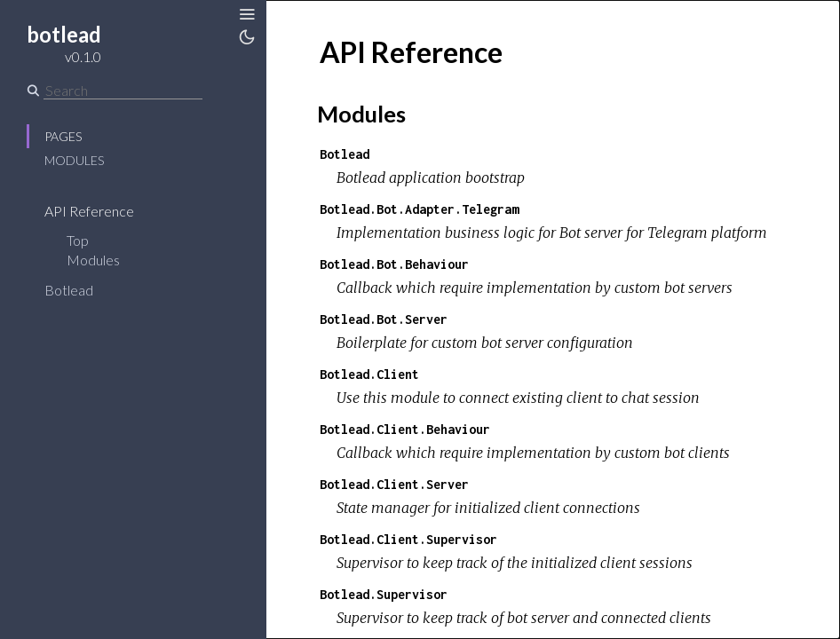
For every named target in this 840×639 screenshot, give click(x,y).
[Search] (123, 91)
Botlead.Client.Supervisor (408, 539)
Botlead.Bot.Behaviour (394, 264)
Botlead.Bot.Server (384, 319)
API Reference (101, 211)
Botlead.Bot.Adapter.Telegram (419, 209)
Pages (63, 136)
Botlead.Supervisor (384, 594)
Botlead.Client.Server (394, 484)
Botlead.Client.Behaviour (405, 429)
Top (78, 240)
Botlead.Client (369, 374)
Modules (74, 160)
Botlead (80, 290)
